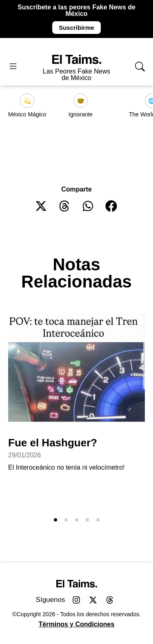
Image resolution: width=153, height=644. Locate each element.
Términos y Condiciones (77, 624)
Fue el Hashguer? (53, 443)
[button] (41, 206)
